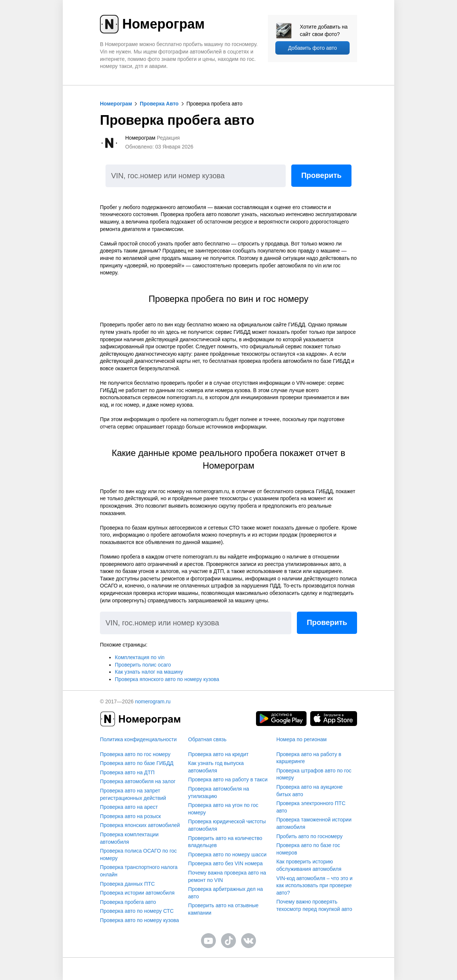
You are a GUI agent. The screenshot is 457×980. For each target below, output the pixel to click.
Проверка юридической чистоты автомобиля (227, 825)
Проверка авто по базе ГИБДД (137, 763)
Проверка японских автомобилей (140, 825)
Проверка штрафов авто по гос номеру (314, 774)
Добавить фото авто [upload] (312, 48)
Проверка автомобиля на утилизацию (218, 792)
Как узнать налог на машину (149, 672)
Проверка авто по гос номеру (135, 754)
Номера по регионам (302, 739)
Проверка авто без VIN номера (225, 863)
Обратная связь (207, 739)
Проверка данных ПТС (127, 884)
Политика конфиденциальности (138, 739)
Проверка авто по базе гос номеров (308, 849)
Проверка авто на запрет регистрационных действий (133, 794)
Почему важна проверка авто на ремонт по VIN (227, 876)
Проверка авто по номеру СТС (137, 911)
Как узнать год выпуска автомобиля (216, 767)
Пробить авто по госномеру (309, 836)
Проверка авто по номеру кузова (140, 920)
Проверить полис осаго (143, 665)
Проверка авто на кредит (218, 754)
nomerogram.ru (153, 701)
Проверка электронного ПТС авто (311, 807)
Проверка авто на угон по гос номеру (223, 809)
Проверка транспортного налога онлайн (139, 871)
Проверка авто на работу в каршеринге (309, 758)
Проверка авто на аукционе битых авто (310, 791)
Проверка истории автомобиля (137, 893)
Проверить (322, 175)
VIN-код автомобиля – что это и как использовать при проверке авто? (315, 885)
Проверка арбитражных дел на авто (225, 893)
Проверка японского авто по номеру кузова (167, 679)
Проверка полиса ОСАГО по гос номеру (138, 854)
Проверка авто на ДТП (127, 772)
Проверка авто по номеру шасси (227, 854)
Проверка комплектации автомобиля (129, 838)
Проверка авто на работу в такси (228, 779)
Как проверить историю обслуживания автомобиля (309, 865)
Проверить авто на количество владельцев (225, 842)
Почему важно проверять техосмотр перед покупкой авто (314, 905)
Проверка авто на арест (129, 807)
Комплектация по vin (140, 657)
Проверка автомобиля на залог (138, 781)
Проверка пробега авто (128, 902)
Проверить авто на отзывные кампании (223, 909)
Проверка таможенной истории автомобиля (314, 823)
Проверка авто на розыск (130, 816)
